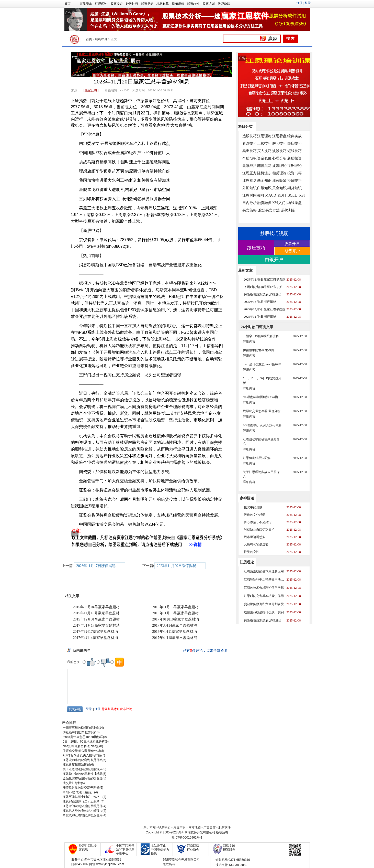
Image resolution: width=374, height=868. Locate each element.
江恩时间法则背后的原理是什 (83, 806)
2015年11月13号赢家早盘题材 (175, 607)
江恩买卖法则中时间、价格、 (83, 797)
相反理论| (280, 173)
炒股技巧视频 (274, 233)
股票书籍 (147, 4)
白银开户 (274, 260)
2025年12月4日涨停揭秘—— (263, 317)
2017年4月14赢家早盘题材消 (95, 638)
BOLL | (293, 195)
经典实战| (295, 136)
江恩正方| (250, 173)
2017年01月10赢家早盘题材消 (176, 619)
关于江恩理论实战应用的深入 (83, 769)
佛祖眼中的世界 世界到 (78, 732)
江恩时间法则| (253, 195)
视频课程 (178, 4)
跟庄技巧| (295, 143)
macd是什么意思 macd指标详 (83, 737)
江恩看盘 (86, 4)
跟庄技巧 (256, 248)
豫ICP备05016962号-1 (187, 838)
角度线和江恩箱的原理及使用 (83, 815)
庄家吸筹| (280, 181)
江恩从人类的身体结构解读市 (83, 811)
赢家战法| (250, 166)
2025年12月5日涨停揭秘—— (263, 302)
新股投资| (295, 158)
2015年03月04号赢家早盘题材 (96, 607)
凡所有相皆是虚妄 (256, 544)
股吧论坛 (224, 4)
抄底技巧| (295, 181)
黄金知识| (280, 188)
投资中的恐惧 (253, 507)
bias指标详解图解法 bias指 (81, 746)
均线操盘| (295, 203)
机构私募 (163, 4)
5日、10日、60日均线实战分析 (84, 742)
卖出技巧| (250, 151)
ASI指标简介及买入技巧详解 (82, 755)
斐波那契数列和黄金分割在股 (264, 604)
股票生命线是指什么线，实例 (264, 612)
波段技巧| (280, 151)
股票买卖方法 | (270, 210)
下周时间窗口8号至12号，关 (263, 287)
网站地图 (195, 827)
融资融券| (265, 203)
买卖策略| (250, 210)
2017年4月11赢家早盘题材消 (175, 632)
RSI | (303, 195)
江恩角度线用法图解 (76, 765)
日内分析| (250, 203)
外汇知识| (250, 188)
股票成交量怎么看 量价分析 (81, 751)
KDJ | (282, 195)
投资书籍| (295, 173)
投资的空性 (252, 552)
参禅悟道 (247, 498)
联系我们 (164, 827)
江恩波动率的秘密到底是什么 (83, 760)
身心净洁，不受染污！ (259, 522)
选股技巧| (250, 136)
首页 (67, 4)
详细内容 (249, 341)
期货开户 (292, 251)
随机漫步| (265, 173)
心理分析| (280, 158)
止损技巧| (265, 143)
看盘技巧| (250, 143)
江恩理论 (101, 4)
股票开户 (292, 244)
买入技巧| (265, 151)
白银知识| (265, 188)
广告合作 (210, 827)
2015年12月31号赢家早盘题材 (96, 619)
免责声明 (179, 827)
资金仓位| (265, 158)
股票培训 (209, 4)
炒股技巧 (132, 4)
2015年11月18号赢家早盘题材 (175, 613)
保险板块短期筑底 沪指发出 (263, 294)
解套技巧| (280, 143)
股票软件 (193, 4)
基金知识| (265, 181)
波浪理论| (280, 166)
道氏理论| (295, 166)
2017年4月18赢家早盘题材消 (175, 638)
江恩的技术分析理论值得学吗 (264, 588)
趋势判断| (289, 210)
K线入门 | (280, 203)
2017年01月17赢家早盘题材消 (96, 625)
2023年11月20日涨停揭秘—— (180, 566)
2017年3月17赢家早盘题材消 (95, 632)
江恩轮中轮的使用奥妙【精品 (83, 774)
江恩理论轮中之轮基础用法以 (264, 580)
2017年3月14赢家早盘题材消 (175, 625)
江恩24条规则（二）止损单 (82, 801)
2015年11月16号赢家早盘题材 (96, 613)
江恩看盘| (280, 136)
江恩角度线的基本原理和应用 (264, 571)
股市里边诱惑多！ (256, 537)
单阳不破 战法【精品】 (78, 792)
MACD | (271, 195)
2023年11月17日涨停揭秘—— (99, 566)
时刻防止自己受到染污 (259, 530)
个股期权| (250, 158)
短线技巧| (295, 151)
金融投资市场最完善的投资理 (83, 778)
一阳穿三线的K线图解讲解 (81, 728)
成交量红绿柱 (72, 783)
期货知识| (295, 188)
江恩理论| (265, 136)
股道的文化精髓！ (256, 515)
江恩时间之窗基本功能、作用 (264, 596)
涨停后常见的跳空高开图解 (81, 788)
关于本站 (150, 827)
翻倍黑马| (265, 166)
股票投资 (117, 4)
